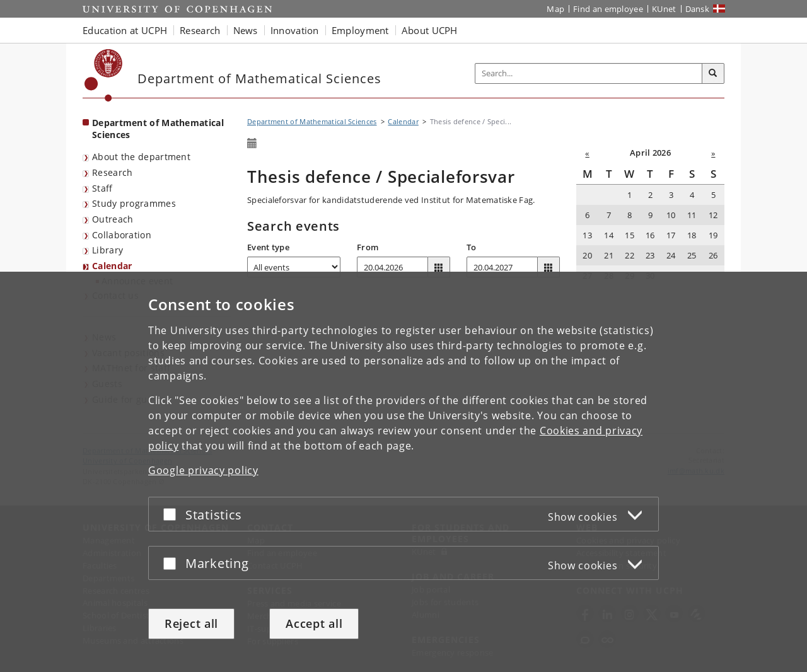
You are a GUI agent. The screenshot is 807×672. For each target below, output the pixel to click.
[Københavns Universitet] (104, 75)
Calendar (112, 266)
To (472, 247)
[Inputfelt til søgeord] (589, 73)
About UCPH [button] (430, 30)
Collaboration (122, 235)
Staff (102, 188)
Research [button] (200, 30)
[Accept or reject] (173, 514)
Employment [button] (360, 30)
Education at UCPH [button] (125, 30)
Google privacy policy (203, 470)
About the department (141, 157)
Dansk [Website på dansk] (698, 9)
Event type (268, 247)
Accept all (314, 623)
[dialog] (403, 472)
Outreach (113, 219)
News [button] (246, 30)
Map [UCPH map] (555, 9)
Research (112, 172)
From (368, 247)
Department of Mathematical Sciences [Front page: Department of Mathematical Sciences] (158, 129)
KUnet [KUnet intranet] (664, 9)
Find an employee (608, 9)
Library (107, 250)
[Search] (713, 74)
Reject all (191, 623)
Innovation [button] (295, 30)
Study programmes (134, 203)
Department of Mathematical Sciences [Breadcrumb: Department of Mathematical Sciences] (312, 121)
